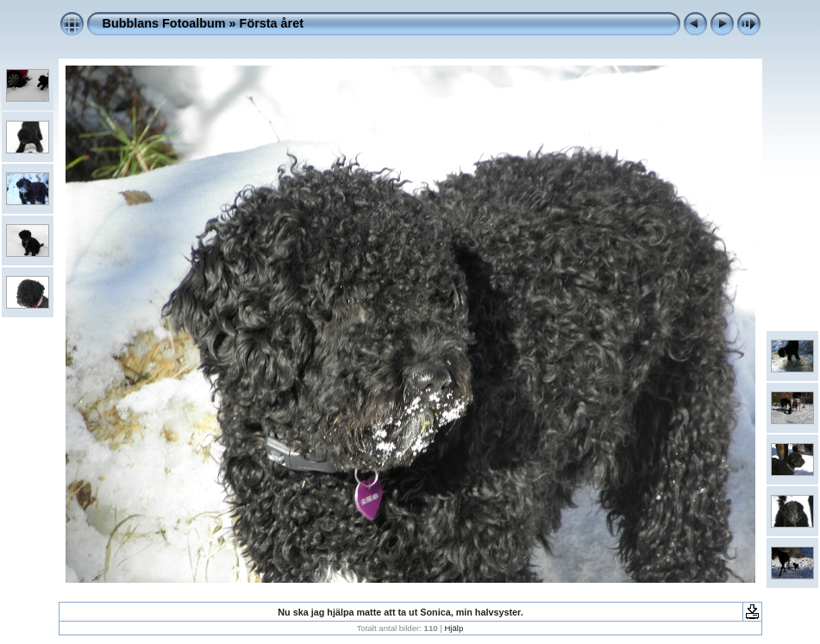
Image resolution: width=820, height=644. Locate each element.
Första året (272, 23)
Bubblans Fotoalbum (164, 23)
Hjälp (454, 628)
